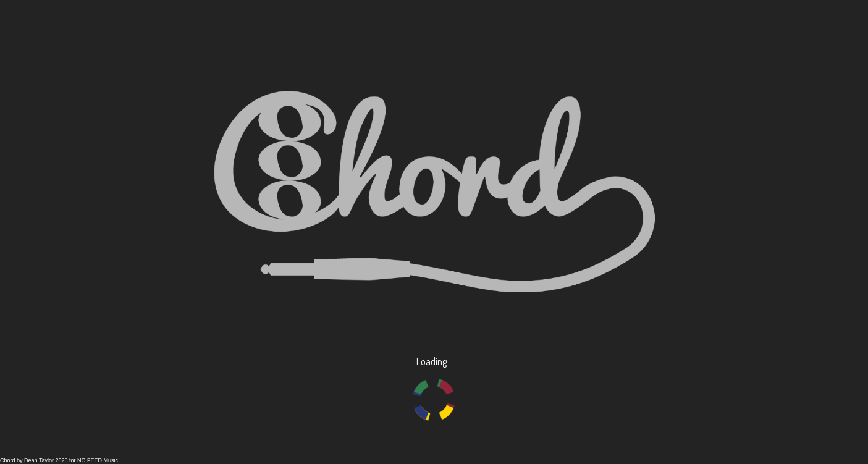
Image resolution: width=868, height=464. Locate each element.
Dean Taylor (39, 460)
